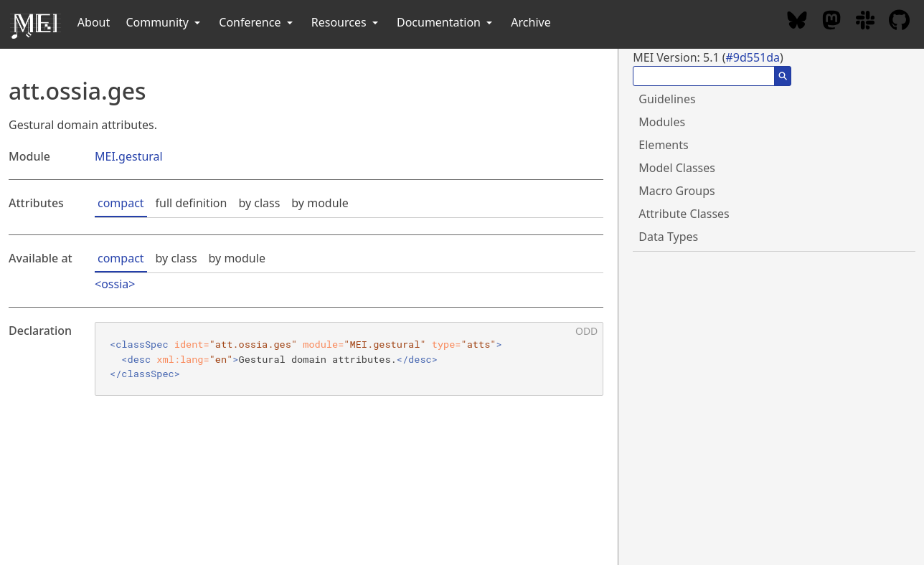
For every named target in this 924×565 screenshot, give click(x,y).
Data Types (668, 237)
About (94, 22)
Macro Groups (676, 191)
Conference (257, 22)
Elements (663, 145)
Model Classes (677, 168)
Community (164, 22)
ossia (115, 284)
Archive (531, 22)
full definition (192, 203)
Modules (662, 122)
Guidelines (667, 99)
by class (259, 203)
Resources (346, 22)
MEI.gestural (129, 156)
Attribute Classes (684, 214)
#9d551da (753, 57)
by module (320, 203)
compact (121, 203)
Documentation (446, 22)
